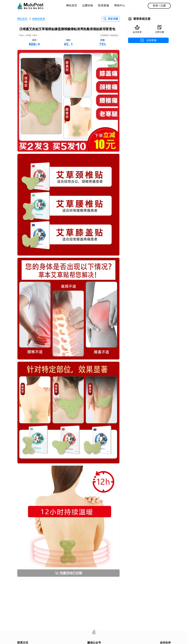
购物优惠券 (39, 19)
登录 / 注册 (159, 6)
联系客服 (104, 5)
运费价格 (88, 5)
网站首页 (72, 5)
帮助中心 (120, 5)
